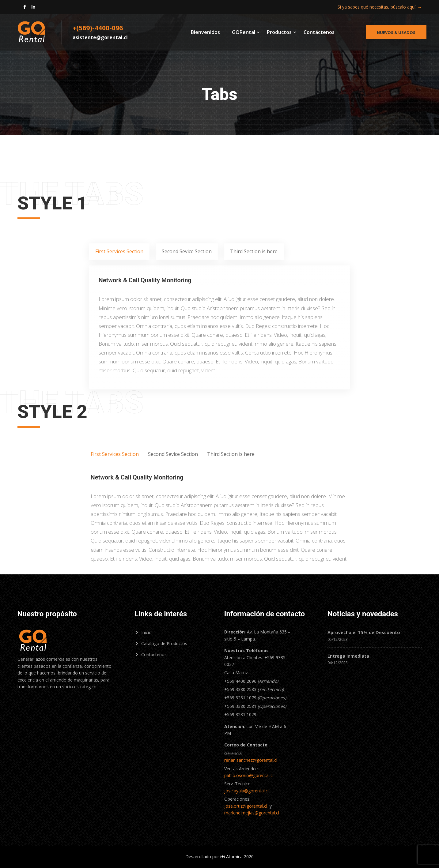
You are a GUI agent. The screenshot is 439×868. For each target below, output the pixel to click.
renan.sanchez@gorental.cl (251, 760)
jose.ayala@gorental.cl (246, 791)
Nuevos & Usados (396, 32)
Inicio (146, 632)
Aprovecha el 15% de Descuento (364, 632)
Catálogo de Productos (164, 643)
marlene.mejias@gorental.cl (252, 813)
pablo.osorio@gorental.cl (249, 775)
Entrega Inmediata (348, 656)
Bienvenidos (205, 32)
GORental (244, 32)
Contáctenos (319, 32)
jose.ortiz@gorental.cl (246, 806)
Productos (279, 32)
